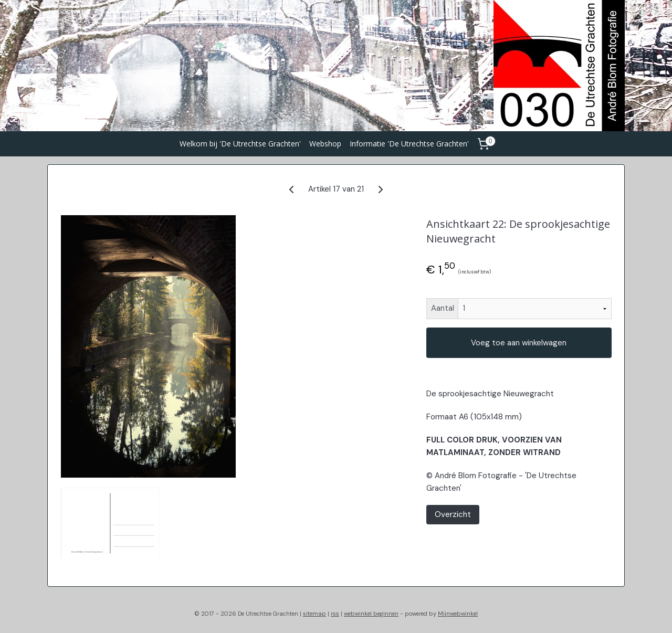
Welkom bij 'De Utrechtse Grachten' (240, 144)
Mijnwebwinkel (458, 614)
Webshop (325, 144)
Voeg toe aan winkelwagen (519, 343)
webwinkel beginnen (371, 614)
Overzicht (452, 514)
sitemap (314, 614)
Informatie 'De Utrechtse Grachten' (409, 144)
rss (335, 614)
